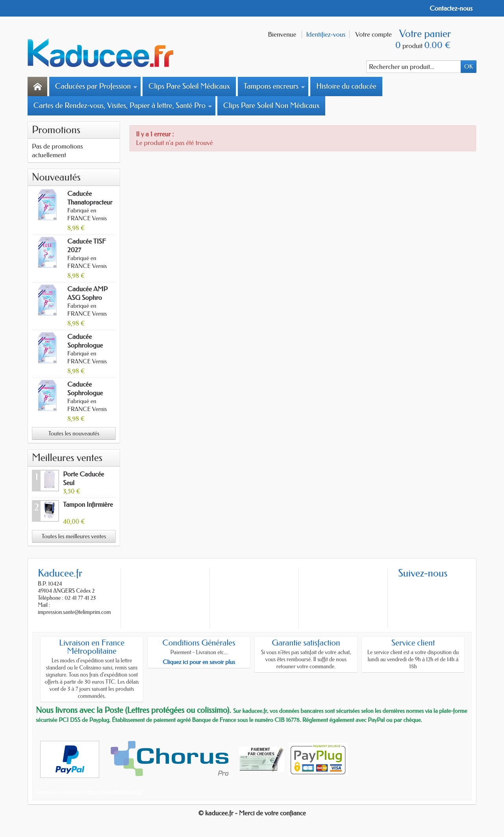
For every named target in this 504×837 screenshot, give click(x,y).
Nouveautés (56, 177)
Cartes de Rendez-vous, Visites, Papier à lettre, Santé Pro (123, 106)
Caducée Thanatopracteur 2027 (90, 202)
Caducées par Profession (96, 86)
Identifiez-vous (326, 34)
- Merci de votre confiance (271, 813)
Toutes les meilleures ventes (74, 536)
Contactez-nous (451, 8)
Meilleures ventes (67, 458)
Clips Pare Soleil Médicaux (189, 86)
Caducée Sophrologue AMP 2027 (85, 345)
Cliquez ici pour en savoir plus (199, 662)
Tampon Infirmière (88, 504)
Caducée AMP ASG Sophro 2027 (87, 298)
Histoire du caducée (346, 86)
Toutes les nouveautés (74, 433)
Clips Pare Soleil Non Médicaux (271, 106)
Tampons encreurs (274, 86)
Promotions (56, 130)
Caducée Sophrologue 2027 (85, 393)
